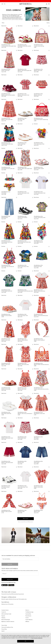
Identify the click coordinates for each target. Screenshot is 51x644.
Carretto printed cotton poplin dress (9, 46)
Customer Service (5, 610)
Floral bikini (4, 193)
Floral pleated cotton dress (7, 242)
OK (26, 641)
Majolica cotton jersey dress (40, 291)
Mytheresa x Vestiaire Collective (8, 622)
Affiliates (27, 622)
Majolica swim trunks (38, 71)
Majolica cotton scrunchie (7, 512)
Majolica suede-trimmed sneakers (8, 95)
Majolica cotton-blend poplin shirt (25, 71)
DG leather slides (21, 120)
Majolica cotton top (38, 95)
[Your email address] (20, 559)
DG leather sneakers (6, 487)
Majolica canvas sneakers (7, 316)
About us (27, 610)
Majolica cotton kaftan (38, 487)
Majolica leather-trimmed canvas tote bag (42, 365)
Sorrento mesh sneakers (23, 218)
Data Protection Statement (37, 638)
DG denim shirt (21, 463)
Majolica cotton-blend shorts (7, 463)
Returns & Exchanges (6, 620)
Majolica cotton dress (6, 340)
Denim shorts (37, 463)
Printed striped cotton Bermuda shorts (25, 291)
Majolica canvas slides (6, 389)
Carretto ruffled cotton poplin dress (25, 169)
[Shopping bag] (49, 4)
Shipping (3, 618)
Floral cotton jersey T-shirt (39, 144)
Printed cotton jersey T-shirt (23, 267)
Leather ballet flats (22, 144)
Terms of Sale (4, 625)
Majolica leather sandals (39, 169)
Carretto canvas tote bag (39, 46)
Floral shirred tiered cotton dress (24, 242)
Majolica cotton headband (39, 340)
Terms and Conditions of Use (7, 627)
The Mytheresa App (29, 612)
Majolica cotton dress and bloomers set (26, 414)
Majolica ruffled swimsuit (23, 340)
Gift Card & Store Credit (6, 614)
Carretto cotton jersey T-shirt (23, 193)
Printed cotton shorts (22, 438)
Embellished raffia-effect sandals (24, 46)
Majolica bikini (37, 512)
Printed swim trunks (38, 267)
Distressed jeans (5, 218)
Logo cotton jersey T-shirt (23, 316)
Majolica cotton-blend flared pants (41, 316)
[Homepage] (25, 4)
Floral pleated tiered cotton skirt (8, 169)
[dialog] (25, 639)
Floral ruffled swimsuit (38, 242)
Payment (3, 616)
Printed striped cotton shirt (7, 291)
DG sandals (36, 438)
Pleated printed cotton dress (7, 144)
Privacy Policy (4, 629)
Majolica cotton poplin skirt (7, 120)
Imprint (3, 631)
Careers (27, 618)
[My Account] (47, 4)
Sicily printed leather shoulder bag (41, 120)
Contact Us (4, 612)
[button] (10, 579)
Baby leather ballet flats (6, 414)
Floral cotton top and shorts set (8, 267)
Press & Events (28, 616)
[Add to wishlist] (16, 26)
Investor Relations (29, 620)
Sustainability (28, 614)
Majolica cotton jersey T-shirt (23, 95)
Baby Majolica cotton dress (39, 414)
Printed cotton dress (5, 71)
